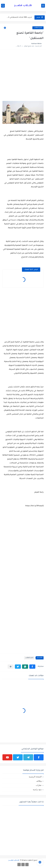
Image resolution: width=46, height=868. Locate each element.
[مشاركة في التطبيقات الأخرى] (11, 667)
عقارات (39, 785)
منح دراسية (37, 789)
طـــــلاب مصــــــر (23, 6)
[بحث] (3, 6)
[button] (32, 667)
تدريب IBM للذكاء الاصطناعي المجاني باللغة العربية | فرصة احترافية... (19, 17)
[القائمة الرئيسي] (43, 6)
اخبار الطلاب (38, 28)
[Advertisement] (23, 75)
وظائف (39, 781)
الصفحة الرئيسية (35, 777)
